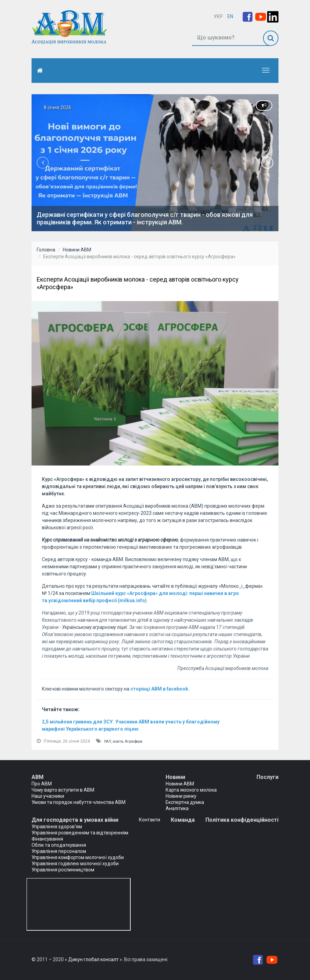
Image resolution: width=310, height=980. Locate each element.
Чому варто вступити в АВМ (63, 790)
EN (230, 16)
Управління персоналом (59, 851)
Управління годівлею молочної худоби (75, 864)
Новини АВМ (77, 250)
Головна (46, 250)
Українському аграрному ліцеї (94, 627)
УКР (218, 16)
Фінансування (47, 839)
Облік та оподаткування (59, 845)
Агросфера (134, 741)
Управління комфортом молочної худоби (78, 857)
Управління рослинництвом (63, 870)
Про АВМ (42, 784)
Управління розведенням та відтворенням (80, 833)
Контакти (150, 820)
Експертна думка (185, 802)
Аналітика (177, 808)
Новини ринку (181, 796)
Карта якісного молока (191, 790)
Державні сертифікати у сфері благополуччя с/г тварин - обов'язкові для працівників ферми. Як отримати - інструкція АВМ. (145, 218)
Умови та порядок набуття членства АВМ (79, 802)
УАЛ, (108, 741)
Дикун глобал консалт (93, 959)
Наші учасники (48, 796)
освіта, (119, 741)
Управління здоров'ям (57, 827)
